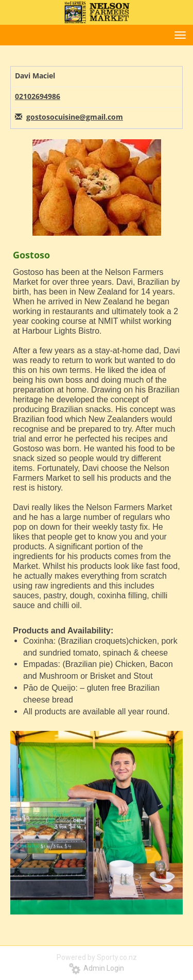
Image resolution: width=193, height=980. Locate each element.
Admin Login (97, 968)
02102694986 (38, 96)
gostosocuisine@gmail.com (75, 117)
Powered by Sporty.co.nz (97, 957)
